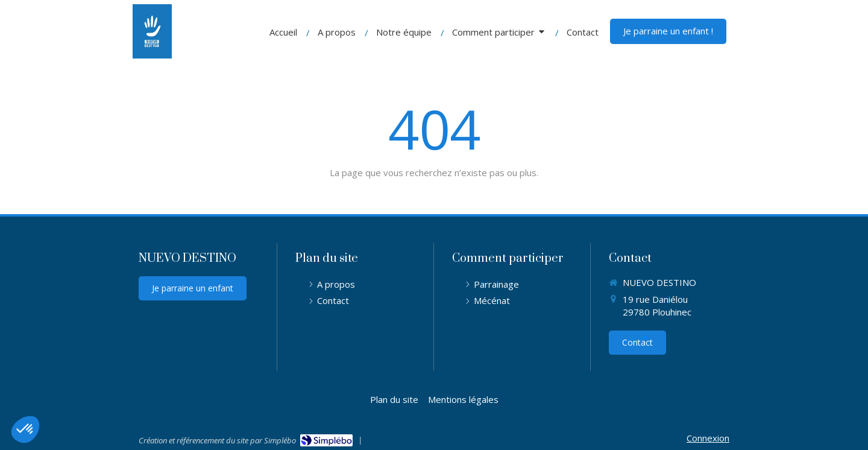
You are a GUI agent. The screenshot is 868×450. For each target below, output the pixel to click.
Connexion (708, 438)
